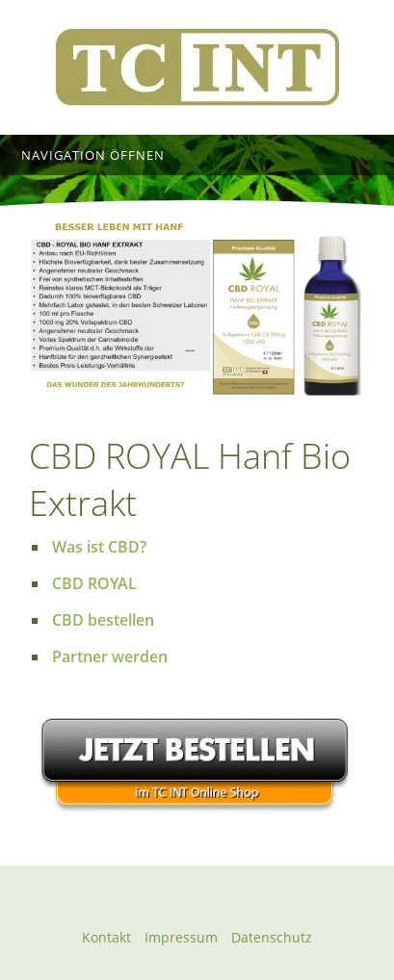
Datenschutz (272, 937)
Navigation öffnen (93, 155)
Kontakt (106, 937)
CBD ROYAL (94, 583)
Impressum (181, 937)
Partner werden (110, 657)
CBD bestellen (103, 620)
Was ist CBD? (99, 547)
